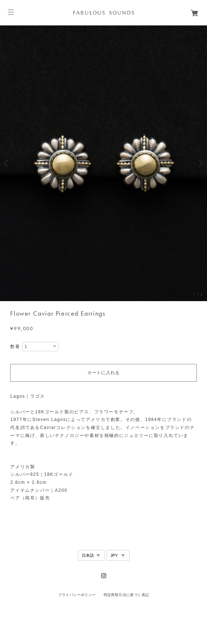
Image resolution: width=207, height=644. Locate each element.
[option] (103, 163)
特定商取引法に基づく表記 (126, 595)
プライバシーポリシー (77, 595)
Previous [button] (7, 163)
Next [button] (200, 163)
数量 (15, 347)
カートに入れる (103, 373)
